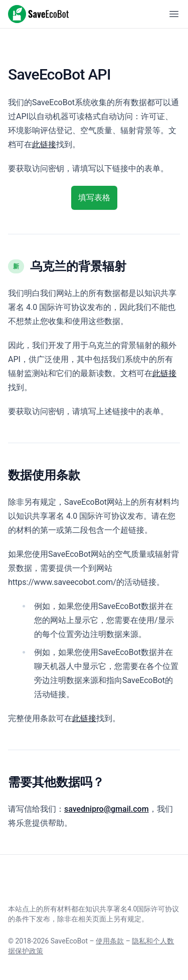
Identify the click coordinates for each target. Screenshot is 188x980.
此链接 (44, 144)
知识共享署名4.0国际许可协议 (132, 909)
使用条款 (110, 941)
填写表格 (94, 198)
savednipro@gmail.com (107, 809)
